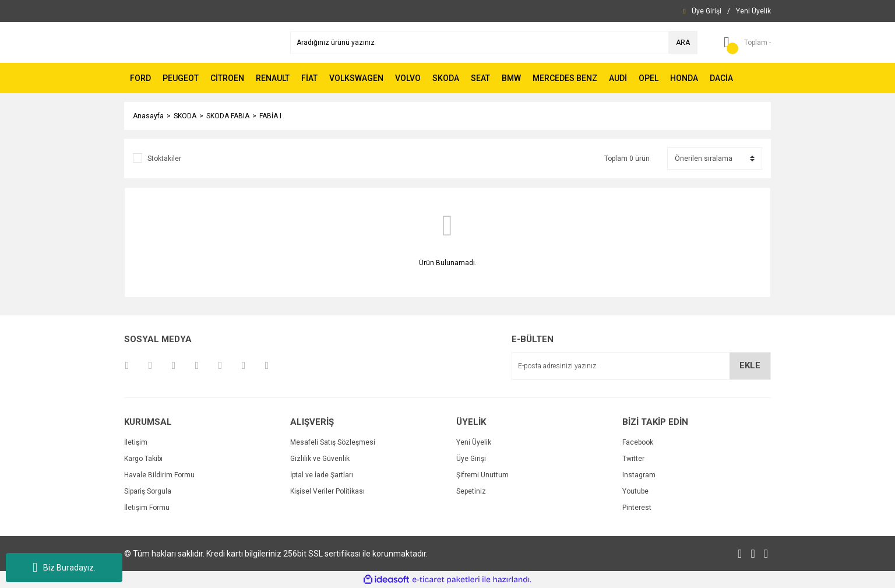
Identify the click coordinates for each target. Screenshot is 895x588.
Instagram (639, 475)
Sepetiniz (471, 491)
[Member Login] (707, 11)
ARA (683, 43)
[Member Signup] (753, 11)
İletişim (136, 442)
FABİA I (270, 116)
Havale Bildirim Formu (159, 475)
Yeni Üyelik (474, 442)
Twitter (633, 459)
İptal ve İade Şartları (322, 475)
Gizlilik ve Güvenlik (320, 459)
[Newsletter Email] (641, 366)
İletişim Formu (147, 508)
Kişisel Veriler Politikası (327, 491)
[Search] (494, 43)
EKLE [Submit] (750, 365)
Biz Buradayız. (64, 568)
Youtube (635, 491)
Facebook (638, 442)
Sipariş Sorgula (148, 491)
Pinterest (637, 508)
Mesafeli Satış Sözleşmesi (333, 442)
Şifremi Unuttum (482, 475)
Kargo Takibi (143, 459)
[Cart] (743, 43)
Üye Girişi (471, 459)
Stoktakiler (164, 159)
